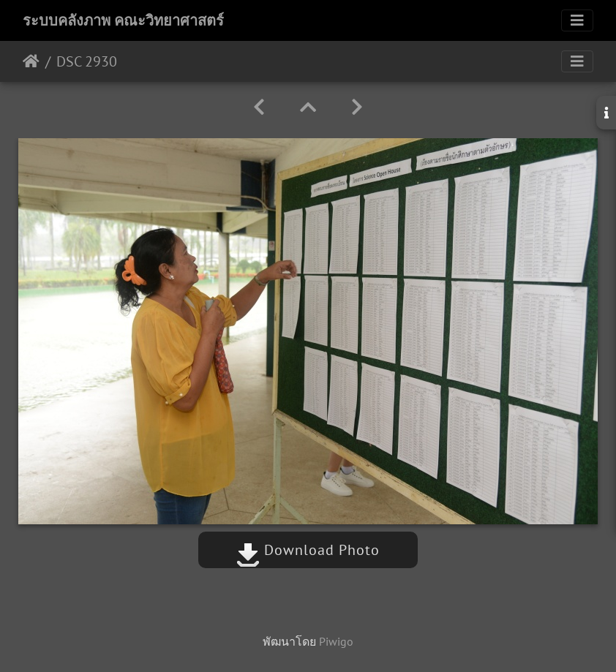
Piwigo (336, 641)
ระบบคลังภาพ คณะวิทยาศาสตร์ (123, 20)
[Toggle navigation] (577, 20)
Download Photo (308, 550)
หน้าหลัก (31, 61)
